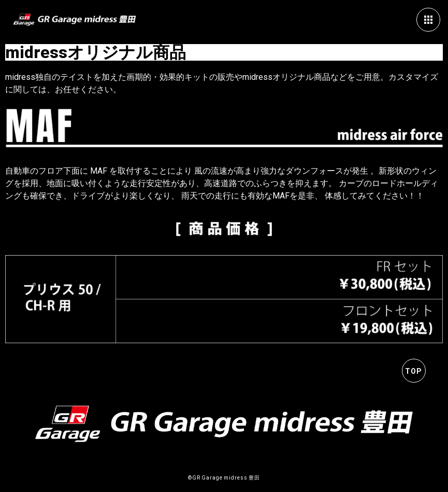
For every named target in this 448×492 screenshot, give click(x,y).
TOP (414, 371)
